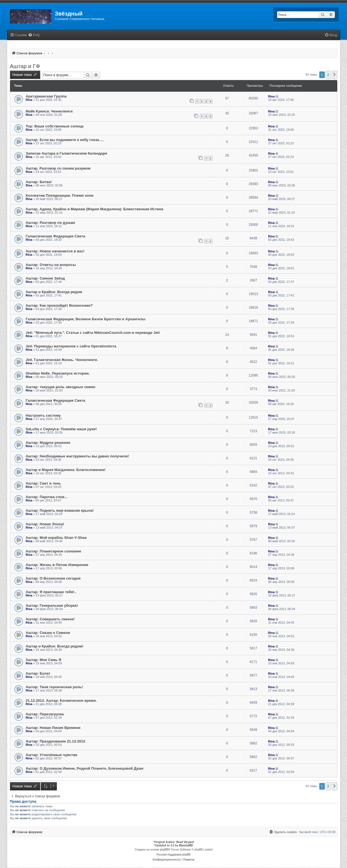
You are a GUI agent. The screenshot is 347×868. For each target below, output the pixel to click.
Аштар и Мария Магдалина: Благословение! (66, 470)
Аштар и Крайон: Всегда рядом (54, 292)
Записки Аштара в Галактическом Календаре (67, 153)
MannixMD (186, 845)
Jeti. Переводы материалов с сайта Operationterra (71, 346)
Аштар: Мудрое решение (48, 443)
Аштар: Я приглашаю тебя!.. (51, 592)
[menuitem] (34, 35)
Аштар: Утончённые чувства (52, 755)
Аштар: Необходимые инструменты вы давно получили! (77, 456)
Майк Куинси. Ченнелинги (49, 111)
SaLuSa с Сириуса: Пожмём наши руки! (61, 429)
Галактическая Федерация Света (56, 236)
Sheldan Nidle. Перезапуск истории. (58, 373)
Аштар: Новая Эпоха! (45, 524)
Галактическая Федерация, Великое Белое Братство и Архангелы (86, 319)
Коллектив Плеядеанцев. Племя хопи (60, 195)
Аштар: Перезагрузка (45, 714)
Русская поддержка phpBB (173, 855)
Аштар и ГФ (25, 66)
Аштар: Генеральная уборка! (52, 605)
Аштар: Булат (38, 673)
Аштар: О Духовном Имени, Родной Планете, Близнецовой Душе (85, 768)
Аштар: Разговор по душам (50, 223)
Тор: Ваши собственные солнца (55, 126)
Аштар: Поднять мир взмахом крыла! (60, 510)
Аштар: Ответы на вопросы (51, 265)
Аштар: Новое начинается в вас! (55, 251)
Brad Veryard (185, 842)
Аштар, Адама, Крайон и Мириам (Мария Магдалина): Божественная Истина (95, 209)
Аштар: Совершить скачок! (50, 619)
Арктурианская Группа (46, 96)
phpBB (164, 850)
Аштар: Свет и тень (43, 483)
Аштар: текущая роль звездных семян (61, 387)
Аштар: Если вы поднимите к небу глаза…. (65, 140)
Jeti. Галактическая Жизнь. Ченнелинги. (62, 360)
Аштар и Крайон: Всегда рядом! (55, 646)
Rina (29, 100)
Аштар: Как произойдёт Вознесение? (59, 305)
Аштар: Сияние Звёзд (45, 278)
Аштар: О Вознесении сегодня (53, 578)
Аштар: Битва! (39, 182)
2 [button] (328, 75)
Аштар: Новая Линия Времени (53, 728)
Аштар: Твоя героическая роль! (54, 687)
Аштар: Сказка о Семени (48, 633)
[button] (335, 75)
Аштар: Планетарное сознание (54, 551)
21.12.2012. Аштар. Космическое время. (61, 701)
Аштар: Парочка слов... (47, 497)
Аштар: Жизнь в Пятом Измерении (57, 565)
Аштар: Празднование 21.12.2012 (56, 741)
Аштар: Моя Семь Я (44, 660)
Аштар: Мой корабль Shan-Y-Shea (56, 538)
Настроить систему (43, 415)
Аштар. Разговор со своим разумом (58, 168)
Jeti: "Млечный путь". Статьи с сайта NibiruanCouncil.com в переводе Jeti (93, 333)
